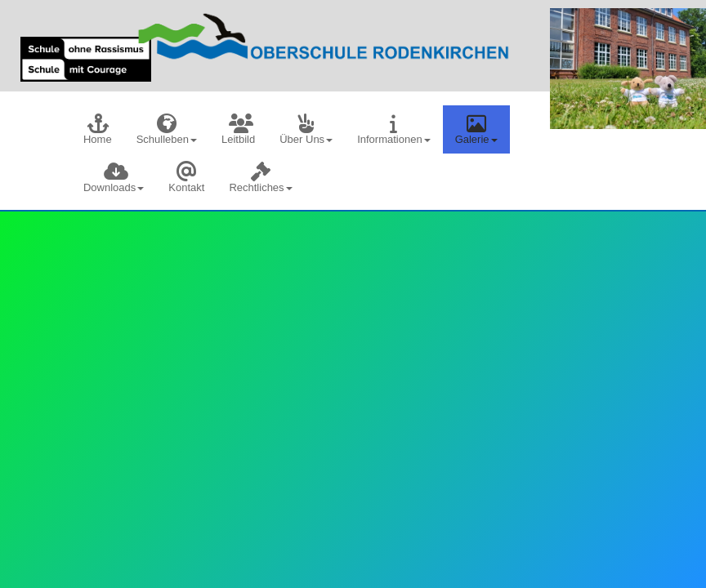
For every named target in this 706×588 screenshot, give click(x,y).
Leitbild (238, 129)
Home (98, 129)
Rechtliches (260, 178)
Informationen (394, 129)
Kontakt (186, 178)
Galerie (476, 129)
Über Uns (306, 129)
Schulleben (167, 129)
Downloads (114, 178)
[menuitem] (98, 129)
